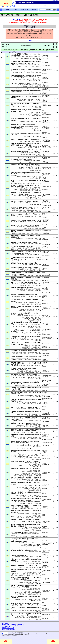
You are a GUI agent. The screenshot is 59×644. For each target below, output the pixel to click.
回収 (38, 511)
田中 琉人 (32, 141)
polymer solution (46, 123)
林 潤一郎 (24, 285)
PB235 (7, 274)
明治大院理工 (29, 147)
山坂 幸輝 (22, 610)
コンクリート (30, 483)
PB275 (7, 507)
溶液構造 (15, 111)
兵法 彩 (38, 473)
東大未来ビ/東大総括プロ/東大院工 (23, 476)
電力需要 (15, 368)
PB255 (7, 402)
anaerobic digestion (47, 520)
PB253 (7, 389)
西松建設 (19, 616)
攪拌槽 (24, 220)
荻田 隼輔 (22, 57)
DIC (32, 196)
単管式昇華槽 (14, 374)
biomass (44, 301)
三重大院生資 (29, 528)
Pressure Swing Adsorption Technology (46, 295)
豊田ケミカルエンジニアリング (20, 516)
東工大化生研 (20, 333)
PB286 (7, 580)
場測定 (15, 484)
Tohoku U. (20, 161)
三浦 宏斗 (24, 432)
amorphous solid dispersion (46, 134)
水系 (12, 559)
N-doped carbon (46, 611)
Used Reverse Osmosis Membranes (45, 435)
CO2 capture (45, 501)
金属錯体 (13, 235)
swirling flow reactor (47, 262)
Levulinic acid (45, 506)
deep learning (45, 450)
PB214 (7, 147)
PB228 (7, 238)
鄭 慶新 (32, 537)
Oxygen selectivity (46, 396)
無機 (26, 550)
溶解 (35, 511)
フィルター (14, 268)
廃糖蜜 (12, 423)
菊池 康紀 (39, 476)
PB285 (7, 573)
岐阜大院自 (16, 260)
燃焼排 (18, 257)
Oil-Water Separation (47, 439)
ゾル (12, 418)
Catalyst (44, 605)
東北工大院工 (15, 65)
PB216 (7, 160)
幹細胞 (12, 151)
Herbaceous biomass (45, 290)
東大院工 (20, 177)
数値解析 (35, 374)
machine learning (46, 194)
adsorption (45, 481)
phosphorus (45, 303)
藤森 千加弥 (22, 390)
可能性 (26, 456)
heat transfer (45, 351)
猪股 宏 (39, 66)
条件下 (19, 306)
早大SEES (30, 464)
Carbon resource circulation (46, 473)
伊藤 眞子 (39, 557)
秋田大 (33, 459)
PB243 (7, 325)
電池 (18, 314)
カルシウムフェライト (33, 252)
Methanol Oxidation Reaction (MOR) (47, 381)
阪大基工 (14, 57)
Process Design (46, 180)
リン (25, 300)
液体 (14, 344)
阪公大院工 (31, 421)
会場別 (34, 10)
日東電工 (15, 605)
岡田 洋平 (29, 248)
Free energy (45, 58)
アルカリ (15, 492)
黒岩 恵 (38, 414)
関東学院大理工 (20, 239)
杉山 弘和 (39, 156)
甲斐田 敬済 (30, 316)
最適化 (12, 187)
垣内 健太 (25, 86)
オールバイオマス (15, 525)
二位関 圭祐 (37, 106)
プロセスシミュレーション (21, 494)
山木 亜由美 (37, 591)
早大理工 (33, 467)
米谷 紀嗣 (39, 421)
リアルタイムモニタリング (34, 193)
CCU (43, 492)
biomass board (46, 530)
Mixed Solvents (46, 233)
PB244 (7, 332)
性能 (25, 83)
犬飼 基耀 (23, 210)
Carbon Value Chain (47, 293)
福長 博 (31, 291)
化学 (21, 185)
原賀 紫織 (23, 280)
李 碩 (33, 177)
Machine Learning (46, 225)
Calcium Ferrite (46, 254)
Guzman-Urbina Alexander (33, 189)
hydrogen (44, 370)
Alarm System (45, 139)
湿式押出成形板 (24, 525)
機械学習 (30, 144)
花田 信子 (39, 244)
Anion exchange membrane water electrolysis (46, 401)
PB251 (7, 377)
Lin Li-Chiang (38, 93)
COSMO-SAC (45, 132)
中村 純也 (37, 581)
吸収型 (25, 483)
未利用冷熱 (16, 499)
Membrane (45, 188)
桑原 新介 (37, 516)
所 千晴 (39, 467)
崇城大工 (14, 610)
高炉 (12, 295)
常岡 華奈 (37, 528)
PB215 (7, 153)
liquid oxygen (45, 83)
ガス (12, 69)
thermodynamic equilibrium (46, 137)
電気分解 (23, 344)
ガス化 (22, 363)
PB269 (7, 464)
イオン (15, 314)
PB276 (7, 514)
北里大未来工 (29, 57)
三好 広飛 (23, 366)
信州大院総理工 (20, 495)
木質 (21, 231)
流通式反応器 (14, 483)
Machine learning (46, 541)
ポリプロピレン (15, 104)
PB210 (7, 120)
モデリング (17, 180)
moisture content (46, 521)
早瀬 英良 (24, 106)
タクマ (25, 249)
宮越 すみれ (37, 346)
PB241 (7, 309)
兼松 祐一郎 (37, 474)
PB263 (7, 425)
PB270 (7, 472)
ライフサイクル (17, 507)
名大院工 (16, 326)
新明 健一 (37, 148)
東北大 (33, 66)
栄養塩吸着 (38, 478)
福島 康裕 (39, 191)
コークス (15, 282)
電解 (26, 242)
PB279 (7, 534)
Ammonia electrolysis (45, 346)
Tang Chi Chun (36, 129)
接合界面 (23, 400)
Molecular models (46, 91)
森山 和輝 (29, 610)
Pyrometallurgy (46, 592)
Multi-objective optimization (45, 220)
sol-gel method (46, 420)
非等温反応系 (36, 180)
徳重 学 (24, 409)
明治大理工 (31, 149)
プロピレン (24, 104)
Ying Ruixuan (37, 161)
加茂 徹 (23, 574)
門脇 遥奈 (23, 227)
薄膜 (28, 235)
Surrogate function (46, 211)
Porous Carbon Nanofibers (46, 385)
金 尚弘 (14, 52)
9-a (54, 238)
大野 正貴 (37, 437)
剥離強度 (27, 431)
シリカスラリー (17, 559)
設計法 (30, 180)
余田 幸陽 (39, 265)
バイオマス (25, 231)
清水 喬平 (29, 269)
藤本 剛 (22, 248)
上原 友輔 (23, 326)
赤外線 (31, 525)
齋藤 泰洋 (39, 285)
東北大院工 (31, 65)
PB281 (7, 551)
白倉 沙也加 (37, 371)
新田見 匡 (39, 619)
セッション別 (25, 10)
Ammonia (44, 407)
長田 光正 (24, 291)
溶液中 (17, 119)
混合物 (39, 570)
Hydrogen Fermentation (45, 425)
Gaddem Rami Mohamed (27, 167)
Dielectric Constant (47, 148)
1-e (54, 91)
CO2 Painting (45, 63)
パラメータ (34, 220)
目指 (32, 209)
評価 (29, 246)
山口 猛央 (39, 334)
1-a (54, 57)
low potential (45, 240)
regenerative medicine (45, 155)
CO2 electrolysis (46, 244)
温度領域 (34, 96)
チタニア (23, 418)
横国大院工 (31, 619)
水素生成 (32, 235)
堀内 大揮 (31, 217)
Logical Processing (47, 140)
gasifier (44, 364)
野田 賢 (39, 141)
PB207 (7, 98)
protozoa (44, 523)
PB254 (7, 395)
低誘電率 (13, 145)
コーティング (34, 313)
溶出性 (24, 461)
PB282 (7, 556)
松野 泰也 (37, 515)
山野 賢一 (37, 465)
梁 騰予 (25, 296)
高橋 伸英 (39, 291)
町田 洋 (30, 326)
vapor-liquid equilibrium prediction (45, 100)
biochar (44, 479)
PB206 (7, 91)
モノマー (23, 145)
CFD (43, 166)
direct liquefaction (46, 279)
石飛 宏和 (31, 385)
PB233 (7, 264)
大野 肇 (31, 191)
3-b (54, 259)
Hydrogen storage (46, 274)
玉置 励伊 (31, 153)
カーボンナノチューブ (16, 313)
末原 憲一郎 (37, 529)
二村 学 (39, 518)
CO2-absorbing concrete (46, 485)
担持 (13, 337)
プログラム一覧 (16, 19)
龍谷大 (20, 439)
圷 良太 (29, 495)
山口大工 (33, 397)
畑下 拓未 (24, 421)
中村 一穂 (28, 426)
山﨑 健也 (29, 402)
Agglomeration (46, 248)
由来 (27, 300)
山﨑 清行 (32, 601)
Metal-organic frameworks (45, 89)
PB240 (7, 302)
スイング (15, 306)
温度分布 (24, 351)
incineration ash (46, 465)
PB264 (7, 431)
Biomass (44, 505)
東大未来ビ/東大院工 (27, 472)
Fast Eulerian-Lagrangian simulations (45, 177)
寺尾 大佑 (31, 366)
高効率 (12, 603)
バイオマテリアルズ (16, 607)
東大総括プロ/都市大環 (28, 473)
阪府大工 (14, 222)
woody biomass (46, 278)
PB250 (7, 370)
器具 (33, 83)
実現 (18, 145)
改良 (38, 140)
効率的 (25, 54)
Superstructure (46, 182)
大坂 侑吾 (37, 309)
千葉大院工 (21, 514)
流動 (23, 374)
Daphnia (44, 555)
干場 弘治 (37, 317)
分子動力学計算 (15, 110)
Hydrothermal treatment (45, 599)
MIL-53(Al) (45, 565)
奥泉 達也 (25, 303)
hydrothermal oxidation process (46, 418)
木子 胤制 (31, 432)
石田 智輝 (37, 425)
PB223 (7, 209)
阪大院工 (23, 154)
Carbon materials (46, 275)
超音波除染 (24, 164)
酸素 (39, 252)
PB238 (7, 289)
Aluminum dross (46, 566)
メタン (23, 263)
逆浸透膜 (29, 435)
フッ (19, 461)
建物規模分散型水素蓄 (28, 368)
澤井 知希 (24, 260)
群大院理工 (21, 269)
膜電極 (27, 337)
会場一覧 (6, 4)
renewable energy (46, 372)
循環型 (22, 469)
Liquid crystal (45, 56)
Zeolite (44, 409)
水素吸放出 (32, 272)
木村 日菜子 (22, 233)
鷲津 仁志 (26, 58)
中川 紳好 (39, 385)
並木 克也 (37, 487)
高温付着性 (23, 246)
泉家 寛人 (37, 616)
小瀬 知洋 (39, 439)
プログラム (16, 10)
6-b (54, 147)
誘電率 (20, 144)
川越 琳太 (26, 196)
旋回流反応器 (14, 263)
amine (44, 229)
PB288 (7, 598)
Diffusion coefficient (47, 106)
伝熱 (27, 374)
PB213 (7, 140)
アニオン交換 (37, 400)
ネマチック (14, 54)
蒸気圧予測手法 (30, 225)
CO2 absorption (46, 111)
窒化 (26, 313)
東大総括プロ (18, 474)
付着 (30, 300)
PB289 (7, 604)
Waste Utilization (46, 438)
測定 (38, 104)
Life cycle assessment (45, 471)
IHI (17, 227)
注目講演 (13, 75)
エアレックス (23, 169)
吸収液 (16, 322)
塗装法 (15, 62)
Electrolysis (45, 444)
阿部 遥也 (24, 65)
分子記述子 (14, 225)
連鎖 (26, 140)
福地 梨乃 (24, 222)
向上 (15, 274)
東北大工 (15, 210)
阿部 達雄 (39, 552)
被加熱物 (31, 257)
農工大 (13, 248)
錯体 (20, 455)
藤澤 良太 (32, 409)
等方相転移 (20, 54)
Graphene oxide (46, 356)
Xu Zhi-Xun (30, 453)
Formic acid (45, 604)
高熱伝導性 (23, 119)
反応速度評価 (27, 253)
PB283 (7, 561)
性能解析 (15, 331)
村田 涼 (23, 183)
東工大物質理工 (21, 99)
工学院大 (29, 227)
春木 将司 (39, 122)
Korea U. (19, 444)
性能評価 (29, 500)
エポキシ (13, 144)
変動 (20, 368)
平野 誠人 (31, 605)
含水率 (34, 520)
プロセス (22, 96)
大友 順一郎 (38, 255)
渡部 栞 (38, 113)
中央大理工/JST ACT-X (26, 114)
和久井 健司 (37, 426)
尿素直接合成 (34, 242)
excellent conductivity (45, 360)
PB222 (7, 203)
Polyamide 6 (45, 535)
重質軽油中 (14, 570)
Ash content (45, 288)
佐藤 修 (24, 599)
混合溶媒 (13, 231)
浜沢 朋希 (24, 276)
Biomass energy (46, 413)
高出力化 (17, 330)
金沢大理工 (24, 122)
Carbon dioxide (46, 608)
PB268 (7, 457)
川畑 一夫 (31, 516)
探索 (39, 220)
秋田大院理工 (20, 458)
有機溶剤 (26, 62)
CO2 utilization (46, 243)
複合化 (19, 272)
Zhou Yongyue (20, 445)
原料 (23, 566)
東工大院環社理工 (20, 255)
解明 (15, 560)
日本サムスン (26, 317)
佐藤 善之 (27, 66)
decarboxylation (46, 388)
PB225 (7, 221)
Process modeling (46, 475)
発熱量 (24, 288)
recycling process (46, 601)
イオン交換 (30, 550)
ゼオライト (14, 407)
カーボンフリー (28, 330)
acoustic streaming (46, 167)
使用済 (24, 435)
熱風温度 (20, 526)
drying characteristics (45, 528)
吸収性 (15, 69)
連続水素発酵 (31, 423)
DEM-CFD (45, 172)
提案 (30, 145)
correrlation (45, 80)
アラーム (15, 140)
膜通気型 (13, 429)
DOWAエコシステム (24, 465)
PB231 (7, 253)
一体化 (27, 615)
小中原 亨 (32, 249)
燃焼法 (20, 252)
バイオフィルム (20, 431)
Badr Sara (37, 203)
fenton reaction (46, 421)
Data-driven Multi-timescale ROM (46, 174)
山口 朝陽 (37, 395)
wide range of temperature (45, 97)
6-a (54, 140)
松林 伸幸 (39, 60)
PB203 (7, 71)
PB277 (7, 521)
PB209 (7, 113)
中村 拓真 (37, 470)
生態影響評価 (22, 555)
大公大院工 (31, 222)
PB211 (7, 128)
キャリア (13, 253)
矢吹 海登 (37, 562)
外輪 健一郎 (38, 183)
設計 (22, 69)
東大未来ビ (29, 591)
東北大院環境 (24, 191)
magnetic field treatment (45, 121)
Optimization (45, 183)
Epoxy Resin (45, 145)
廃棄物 (18, 506)
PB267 (7, 451)
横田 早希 (37, 458)
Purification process (47, 205)
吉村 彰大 (37, 514)
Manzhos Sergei (30, 372)
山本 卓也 (39, 222)
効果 (35, 431)
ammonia (44, 258)
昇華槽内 (15, 351)
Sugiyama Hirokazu (36, 204)
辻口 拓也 (23, 311)
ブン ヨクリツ (28, 487)
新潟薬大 (30, 437)
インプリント (28, 455)
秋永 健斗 (39, 397)
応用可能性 (18, 187)
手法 (34, 214)
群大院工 (17, 385)
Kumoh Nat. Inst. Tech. (26, 546)
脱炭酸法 (23, 388)
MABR (44, 429)
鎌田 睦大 (37, 65)
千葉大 (18, 409)
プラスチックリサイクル (30, 469)
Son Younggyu (36, 546)
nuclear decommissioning (46, 552)
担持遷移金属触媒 (30, 418)
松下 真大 (37, 573)
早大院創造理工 (16, 296)
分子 (27, 306)
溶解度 (29, 104)
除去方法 (33, 268)
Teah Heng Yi (27, 474)
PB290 (7, 609)
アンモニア (14, 257)
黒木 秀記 (37, 333)
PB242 (7, 316)
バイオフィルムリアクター (22, 429)
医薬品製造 (14, 164)
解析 (32, 246)
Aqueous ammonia (46, 339)
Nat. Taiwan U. (22, 93)
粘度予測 (30, 63)
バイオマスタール (26, 268)
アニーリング (37, 185)
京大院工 (14, 183)
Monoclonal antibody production (47, 203)
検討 (20, 111)
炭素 (33, 306)
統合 (32, 492)
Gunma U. (15, 359)
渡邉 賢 (39, 537)
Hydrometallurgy (46, 590)
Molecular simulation (47, 57)
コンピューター (30, 151)
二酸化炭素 (14, 96)
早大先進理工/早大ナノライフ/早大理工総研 (23, 575)
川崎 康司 (37, 169)
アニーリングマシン (21, 209)
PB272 (7, 486)
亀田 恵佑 (21, 372)
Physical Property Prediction (46, 227)
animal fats (45, 390)
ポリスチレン (34, 570)
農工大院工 (20, 217)
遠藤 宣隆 (31, 395)
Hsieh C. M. (38, 136)
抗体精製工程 (22, 201)
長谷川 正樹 (26, 518)
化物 (19, 511)
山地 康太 (23, 284)
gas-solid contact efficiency (46, 366)
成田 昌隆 (19, 518)
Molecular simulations (45, 93)
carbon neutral (45, 324)
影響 (15, 120)
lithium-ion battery (46, 318)
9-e (54, 232)
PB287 (7, 590)
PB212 (7, 135)
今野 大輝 (39, 567)
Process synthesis (46, 157)
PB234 (7, 269)
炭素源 (12, 469)
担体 (33, 455)
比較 (37, 423)
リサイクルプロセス (16, 587)
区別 (16, 469)
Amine (44, 502)
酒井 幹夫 (39, 178)
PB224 (7, 215)
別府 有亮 (37, 610)
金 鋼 (39, 58)
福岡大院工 (24, 141)
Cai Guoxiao (37, 78)
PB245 (7, 339)
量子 (33, 185)
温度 (12, 306)
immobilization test (46, 556)
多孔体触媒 (15, 400)
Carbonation (45, 488)
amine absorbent (46, 326)
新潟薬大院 (16, 437)
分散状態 (34, 119)
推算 (15, 98)
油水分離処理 (14, 435)
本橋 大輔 (37, 486)
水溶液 (25, 511)
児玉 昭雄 (39, 311)
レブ (30, 506)
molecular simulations (45, 452)
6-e (54, 182)
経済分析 (27, 507)
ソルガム (13, 288)
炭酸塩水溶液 (18, 242)
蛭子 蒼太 (37, 316)
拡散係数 (34, 104)
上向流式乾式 (14, 411)
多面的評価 (35, 201)
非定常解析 (34, 351)
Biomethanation (46, 617)
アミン (23, 225)
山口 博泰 (24, 352)
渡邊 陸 (24, 244)
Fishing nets (45, 536)
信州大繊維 (20, 289)
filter (43, 270)
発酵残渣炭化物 (20, 478)
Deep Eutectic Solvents (45, 113)
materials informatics (47, 69)
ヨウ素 (12, 511)
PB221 (7, 196)
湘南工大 (21, 85)
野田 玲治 (37, 269)
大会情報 (7, 10)
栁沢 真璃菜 (29, 458)
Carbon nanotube (46, 344)
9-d (54, 302)
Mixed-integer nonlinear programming (45, 161)
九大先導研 (30, 284)
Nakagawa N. (38, 359)
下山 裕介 (39, 101)
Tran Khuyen (37, 502)
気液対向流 (31, 322)
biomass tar (45, 268)
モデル (34, 144)
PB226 (7, 227)
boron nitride (45, 315)
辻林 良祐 (32, 270)
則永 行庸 (37, 326)
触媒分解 (14, 571)
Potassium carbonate (45, 496)
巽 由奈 (38, 99)
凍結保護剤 (22, 151)
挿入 (18, 235)
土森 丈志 (29, 514)
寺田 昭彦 (31, 415)
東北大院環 (30, 210)
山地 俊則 (37, 197)
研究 (39, 225)
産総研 (13, 249)
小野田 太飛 (38, 427)
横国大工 (32, 616)
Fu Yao (29, 78)
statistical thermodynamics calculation (46, 72)
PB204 (7, 78)
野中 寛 (32, 530)
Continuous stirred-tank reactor (47, 544)
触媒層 (34, 330)
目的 (26, 596)
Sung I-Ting (30, 93)
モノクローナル (15, 201)
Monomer (44, 107)
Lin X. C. (31, 136)
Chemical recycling (47, 571)
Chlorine (44, 395)
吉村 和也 (31, 390)
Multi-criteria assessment (45, 201)
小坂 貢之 (29, 255)
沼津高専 (14, 233)
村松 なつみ (37, 599)
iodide (44, 516)
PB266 (7, 444)
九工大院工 (31, 285)
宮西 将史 (23, 404)
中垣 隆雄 (39, 296)
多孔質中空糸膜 (15, 577)
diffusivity (44, 76)
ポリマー (31, 62)
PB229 (7, 243)
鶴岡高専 (32, 552)
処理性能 (38, 435)
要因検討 (22, 274)
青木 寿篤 (29, 309)
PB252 (7, 383)
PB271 (7, 479)
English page (55, 1)
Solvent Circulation (46, 231)
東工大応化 (20, 371)
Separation (45, 560)
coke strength (45, 284)
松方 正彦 (39, 575)
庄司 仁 (26, 616)
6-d (54, 196)
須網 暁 (39, 260)
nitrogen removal (46, 432)
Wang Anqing (28, 161)
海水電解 (31, 392)
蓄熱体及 (26, 257)
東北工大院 (16, 106)
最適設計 (29, 220)
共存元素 (34, 461)
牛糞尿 (12, 520)
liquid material (45, 86)
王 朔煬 (31, 122)
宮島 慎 (39, 249)
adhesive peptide (46, 458)
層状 (22, 235)
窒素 (12, 242)
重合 (20, 194)
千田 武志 (39, 270)
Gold (43, 513)
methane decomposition (46, 265)
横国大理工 (29, 425)
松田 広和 (39, 605)
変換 (19, 96)
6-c (54, 175)
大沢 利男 (37, 319)
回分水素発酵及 (23, 423)
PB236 (7, 279)
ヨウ (16, 511)
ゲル (15, 418)
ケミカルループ (15, 252)
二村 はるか (30, 169)
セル (23, 392)
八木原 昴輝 (37, 188)
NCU (25, 136)
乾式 (12, 478)
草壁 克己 (39, 612)
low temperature (46, 353)
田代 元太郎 (24, 325)
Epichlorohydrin (46, 609)
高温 (22, 407)
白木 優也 (37, 147)
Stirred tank (45, 222)
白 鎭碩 (32, 317)
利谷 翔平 (39, 415)
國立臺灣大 (17, 129)
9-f (54, 408)
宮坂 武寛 (39, 86)
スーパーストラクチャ (16, 586)
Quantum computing (47, 187)
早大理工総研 (21, 487)
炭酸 (12, 492)
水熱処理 (15, 598)
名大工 (15, 502)
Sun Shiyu (30, 445)
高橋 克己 (39, 228)
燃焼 (18, 300)
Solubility (44, 104)
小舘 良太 (24, 508)
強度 (26, 282)
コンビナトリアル (15, 185)
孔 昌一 (39, 81)
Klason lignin (45, 287)
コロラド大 (19, 86)
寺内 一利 (37, 196)
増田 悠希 (29, 567)
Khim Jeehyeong (37, 447)
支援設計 (36, 151)
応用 (22, 314)
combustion (45, 302)
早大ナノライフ (29, 319)
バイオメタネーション (19, 615)
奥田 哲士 (27, 439)
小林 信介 (32, 260)
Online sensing (46, 197)
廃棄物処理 (17, 550)
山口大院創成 (22, 395)
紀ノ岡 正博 (37, 154)
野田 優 (31, 244)
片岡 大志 (23, 101)
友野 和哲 (39, 240)
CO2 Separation (46, 255)
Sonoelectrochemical (47, 542)
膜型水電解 (14, 401)
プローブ (13, 83)
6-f (54, 215)
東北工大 (20, 66)
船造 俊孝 (37, 79)
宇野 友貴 (28, 154)
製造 (36, 506)
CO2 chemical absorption (45, 579)
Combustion (45, 249)
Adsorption (45, 408)
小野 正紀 (31, 296)
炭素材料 (13, 272)
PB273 (7, 494)
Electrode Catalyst (46, 383)
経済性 (17, 370)
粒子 (18, 246)
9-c (54, 243)
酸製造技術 (33, 603)
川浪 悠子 (29, 148)
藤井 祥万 (37, 472)
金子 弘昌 (39, 149)
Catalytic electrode (46, 340)
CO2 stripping (45, 581)
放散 (35, 577)
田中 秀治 (37, 618)
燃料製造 (18, 389)
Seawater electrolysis (45, 393)
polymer (44, 68)
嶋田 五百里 (37, 289)
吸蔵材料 (31, 407)
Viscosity (44, 64)
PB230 (7, 248)
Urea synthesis (46, 242)
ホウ (28, 313)
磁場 (12, 120)
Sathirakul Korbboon (27, 203)
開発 (36, 83)
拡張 (28, 83)
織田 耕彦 (31, 101)
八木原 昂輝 (23, 212)
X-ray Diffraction (46, 127)
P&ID (43, 215)
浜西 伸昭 (33, 518)
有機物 (32, 429)
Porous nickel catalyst (45, 404)
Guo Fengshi (27, 444)
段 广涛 (38, 177)
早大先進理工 (16, 244)
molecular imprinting (47, 457)
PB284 (7, 567)
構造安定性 (19, 253)
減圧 (27, 577)
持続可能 (26, 506)
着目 (27, 400)
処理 (19, 140)
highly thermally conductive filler (46, 118)
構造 (27, 145)
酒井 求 (38, 574)
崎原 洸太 (28, 479)
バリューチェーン (29, 295)
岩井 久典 (37, 464)
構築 (38, 144)
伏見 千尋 (39, 508)
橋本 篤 (39, 530)
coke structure (45, 282)
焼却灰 (12, 461)
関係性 (30, 282)
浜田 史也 (29, 197)
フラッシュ (31, 577)
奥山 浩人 (37, 402)
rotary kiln (44, 362)
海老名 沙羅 (30, 339)
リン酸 (33, 506)
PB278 (7, 528)
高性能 (32, 400)
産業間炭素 (22, 295)
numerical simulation (47, 325)
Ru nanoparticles (46, 347)
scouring (44, 431)
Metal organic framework (45, 126)
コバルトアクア (15, 455)
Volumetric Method (46, 311)
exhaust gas (45, 259)
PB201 (7, 57)
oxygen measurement (45, 85)
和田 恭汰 (24, 437)
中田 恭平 (25, 618)
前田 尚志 (23, 72)
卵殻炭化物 (29, 478)
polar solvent (45, 280)
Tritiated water (45, 456)
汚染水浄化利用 (18, 456)
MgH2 (44, 273)
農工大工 (20, 414)
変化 (36, 411)
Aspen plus (45, 494)
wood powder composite (45, 526)
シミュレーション (32, 54)
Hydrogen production (47, 337)
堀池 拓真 (31, 233)
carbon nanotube (46, 316)
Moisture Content (46, 415)
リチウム (33, 586)
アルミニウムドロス (16, 566)
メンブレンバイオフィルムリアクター (20, 614)
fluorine (44, 463)
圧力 (26, 499)
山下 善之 (39, 217)
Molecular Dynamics (47, 115)
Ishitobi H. (29, 359)
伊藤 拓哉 (39, 233)
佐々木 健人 (29, 333)
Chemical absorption (47, 500)
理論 (21, 63)
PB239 (7, 295)
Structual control (46, 335)
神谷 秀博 (37, 248)
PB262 (7, 419)
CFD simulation (46, 223)
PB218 (7, 175)
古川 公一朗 (37, 85)
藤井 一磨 (28, 414)
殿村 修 (30, 183)
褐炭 (12, 282)
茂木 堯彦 (23, 79)
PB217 (7, 167)
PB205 (7, 85)
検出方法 (34, 140)
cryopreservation (46, 151)
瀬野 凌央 (32, 557)
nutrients (44, 478)
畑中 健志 (32, 265)
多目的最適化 (14, 220)
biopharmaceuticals (47, 168)
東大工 (24, 153)
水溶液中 (15, 338)
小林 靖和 (37, 347)
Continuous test (46, 426)
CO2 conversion (46, 95)
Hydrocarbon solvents (45, 574)
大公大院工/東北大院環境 (18, 189)
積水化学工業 (21, 148)
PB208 (7, 106)
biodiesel (44, 389)
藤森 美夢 (31, 99)
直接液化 (31, 231)
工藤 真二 (37, 284)
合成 (28, 185)
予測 (25, 144)
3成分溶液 (36, 62)
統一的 (12, 180)
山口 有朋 (39, 601)
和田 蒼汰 (37, 166)
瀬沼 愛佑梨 (30, 239)
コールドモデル (30, 363)
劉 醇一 (39, 409)
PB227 (7, 232)
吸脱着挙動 (38, 306)
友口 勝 (32, 465)
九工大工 (15, 284)
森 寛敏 (39, 72)
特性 (25, 193)
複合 (36, 596)
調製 (36, 455)
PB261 (7, 413)
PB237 (7, 284)
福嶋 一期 (28, 188)
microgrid (44, 369)
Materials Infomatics (47, 146)
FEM (43, 285)
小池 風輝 (24, 562)
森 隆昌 (39, 563)
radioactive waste (46, 550)
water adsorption (46, 449)
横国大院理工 (20, 426)
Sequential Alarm (46, 142)
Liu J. (22, 359)
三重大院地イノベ (27, 529)
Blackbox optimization (45, 209)
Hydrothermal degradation (45, 533)
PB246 (7, 346)
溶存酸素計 (19, 83)
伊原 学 (39, 372)
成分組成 (19, 288)
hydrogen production (47, 263)
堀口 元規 (19, 249)
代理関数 (30, 207)
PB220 (7, 188)
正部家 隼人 (37, 227)
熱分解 (26, 263)
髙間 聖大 (22, 502)
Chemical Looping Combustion (46, 252)
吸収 (27, 110)
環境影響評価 (26, 587)
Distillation (45, 159)
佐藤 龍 (31, 508)
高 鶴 (24, 385)
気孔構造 (21, 282)
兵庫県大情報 (20, 58)
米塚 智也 (37, 588)
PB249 (7, 364)
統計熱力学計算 (32, 69)
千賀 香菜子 (22, 376)
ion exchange (45, 549)
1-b (54, 120)
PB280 (7, 543)
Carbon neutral (46, 487)
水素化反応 (18, 603)
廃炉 (12, 550)
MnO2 (44, 238)
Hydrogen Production (45, 236)
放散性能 (23, 579)
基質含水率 (31, 411)
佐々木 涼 (37, 239)
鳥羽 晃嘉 (37, 325)
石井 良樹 (37, 57)
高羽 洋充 (28, 228)
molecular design (46, 153)
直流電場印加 (29, 559)
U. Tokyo (16, 203)
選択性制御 (17, 394)
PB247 (7, 352)
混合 (21, 520)
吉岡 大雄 (28, 371)
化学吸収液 (17, 500)
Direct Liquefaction (46, 232)
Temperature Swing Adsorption (47, 307)
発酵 (22, 411)
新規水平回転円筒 (15, 363)
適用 (13, 182)
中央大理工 (14, 72)
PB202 (7, 64)
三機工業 (25, 270)
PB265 (7, 437)
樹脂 (16, 144)
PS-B (31, 40)
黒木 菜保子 (31, 72)
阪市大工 (16, 421)
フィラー (28, 119)
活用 (28, 209)
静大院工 (16, 79)
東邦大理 (21, 567)
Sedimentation (45, 561)
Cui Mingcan (37, 445)
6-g (54, 203)
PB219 (7, 182)
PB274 (7, 501)
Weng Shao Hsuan (26, 129)
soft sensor (45, 213)
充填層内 (21, 322)
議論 (19, 55)
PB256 (7, 408)
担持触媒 (14, 388)
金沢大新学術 (30, 311)
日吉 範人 (30, 599)
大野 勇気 (28, 85)
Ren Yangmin (36, 444)
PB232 (7, 259)
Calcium (44, 247)
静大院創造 (21, 78)
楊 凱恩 (27, 177)
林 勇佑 (38, 153)
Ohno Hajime (25, 162)
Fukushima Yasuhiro (36, 162)
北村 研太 (32, 563)
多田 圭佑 (28, 289)
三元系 (29, 586)
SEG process (45, 298)
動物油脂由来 (33, 388)
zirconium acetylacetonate (46, 78)
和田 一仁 (23, 605)
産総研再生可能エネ (28, 347)
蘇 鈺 (26, 537)
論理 (12, 140)
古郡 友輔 (37, 463)
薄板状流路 (14, 392)
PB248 (7, 358)
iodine (44, 514)
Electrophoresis (46, 562)
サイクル (37, 272)
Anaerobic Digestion (47, 412)
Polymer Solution (46, 65)
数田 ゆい (24, 521)
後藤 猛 (39, 459)
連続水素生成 (34, 263)
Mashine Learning (46, 445)
